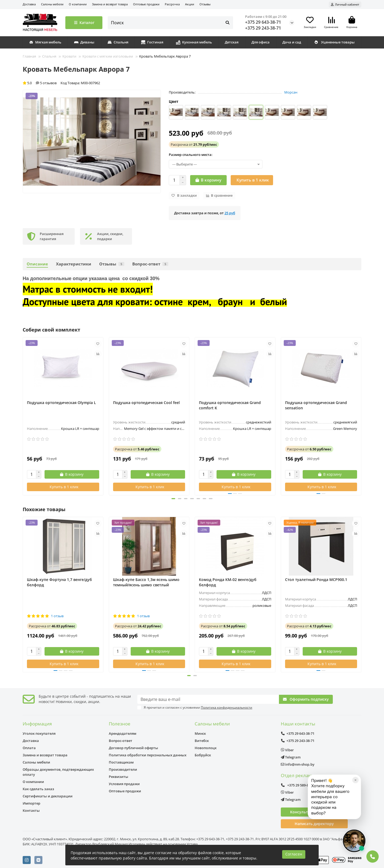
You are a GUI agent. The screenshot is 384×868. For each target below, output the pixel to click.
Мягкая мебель (45, 42)
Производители (123, 769)
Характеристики (74, 264)
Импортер (31, 803)
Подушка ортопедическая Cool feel (146, 403)
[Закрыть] (355, 801)
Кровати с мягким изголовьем (108, 56)
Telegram (291, 757)
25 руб (230, 213)
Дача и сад (292, 42)
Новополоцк (206, 748)
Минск (200, 733)
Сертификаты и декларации (48, 796)
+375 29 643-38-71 (263, 22)
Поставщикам (121, 762)
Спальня (118, 42)
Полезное (120, 724)
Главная (29, 56)
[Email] (208, 699)
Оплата (29, 748)
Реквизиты (119, 777)
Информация (37, 724)
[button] (168, 499)
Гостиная (152, 42)
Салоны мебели (52, 4)
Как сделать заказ (38, 789)
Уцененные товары (334, 42)
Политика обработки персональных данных (148, 755)
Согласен (294, 854)
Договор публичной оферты (133, 748)
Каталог (84, 23)
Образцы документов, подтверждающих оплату (58, 772)
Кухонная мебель (194, 42)
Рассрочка (172, 4)
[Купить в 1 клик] (252, 180)
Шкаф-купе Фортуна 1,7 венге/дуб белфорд (59, 582)
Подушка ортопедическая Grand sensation (316, 405)
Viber (287, 750)
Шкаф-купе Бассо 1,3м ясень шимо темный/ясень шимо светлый (146, 582)
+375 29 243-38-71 (263, 28)
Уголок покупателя (39, 733)
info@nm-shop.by (298, 764)
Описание (37, 264)
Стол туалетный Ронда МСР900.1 (316, 580)
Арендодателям (123, 733)
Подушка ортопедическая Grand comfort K (230, 405)
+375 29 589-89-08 (298, 785)
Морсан (291, 92)
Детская (232, 42)
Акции (190, 4)
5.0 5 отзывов (40, 83)
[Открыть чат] (354, 841)
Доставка (29, 4)
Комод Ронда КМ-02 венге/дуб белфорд (228, 582)
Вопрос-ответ (150, 264)
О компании (78, 4)
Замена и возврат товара (110, 4)
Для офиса (261, 42)
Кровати (69, 56)
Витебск (202, 741)
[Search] (171, 23)
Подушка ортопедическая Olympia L (61, 403)
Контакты (31, 810)
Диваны (84, 42)
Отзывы (205, 4)
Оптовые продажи (146, 4)
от (194, 144)
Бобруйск (203, 755)
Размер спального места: (191, 155)
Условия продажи (124, 784)
